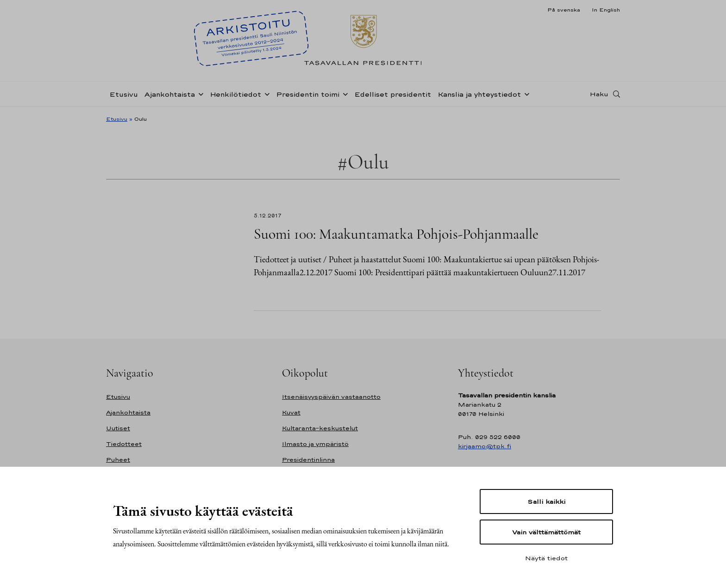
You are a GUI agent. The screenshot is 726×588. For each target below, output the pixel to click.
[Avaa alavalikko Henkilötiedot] (265, 93)
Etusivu (124, 94)
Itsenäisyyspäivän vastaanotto (331, 397)
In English (606, 10)
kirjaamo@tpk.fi (485, 446)
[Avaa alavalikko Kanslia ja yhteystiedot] (525, 93)
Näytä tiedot (546, 558)
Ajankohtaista (170, 94)
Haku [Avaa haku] (599, 94)
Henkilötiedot (235, 94)
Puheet (118, 460)
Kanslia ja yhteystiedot (479, 94)
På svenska (564, 10)
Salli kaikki (546, 501)
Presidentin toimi (308, 94)
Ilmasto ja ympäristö (315, 444)
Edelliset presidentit (393, 94)
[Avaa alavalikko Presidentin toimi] (344, 93)
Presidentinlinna (308, 460)
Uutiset (118, 428)
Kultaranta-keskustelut (320, 428)
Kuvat (291, 412)
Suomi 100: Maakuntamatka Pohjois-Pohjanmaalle (396, 234)
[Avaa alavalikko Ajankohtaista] (199, 93)
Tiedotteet (124, 444)
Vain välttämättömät (546, 532)
